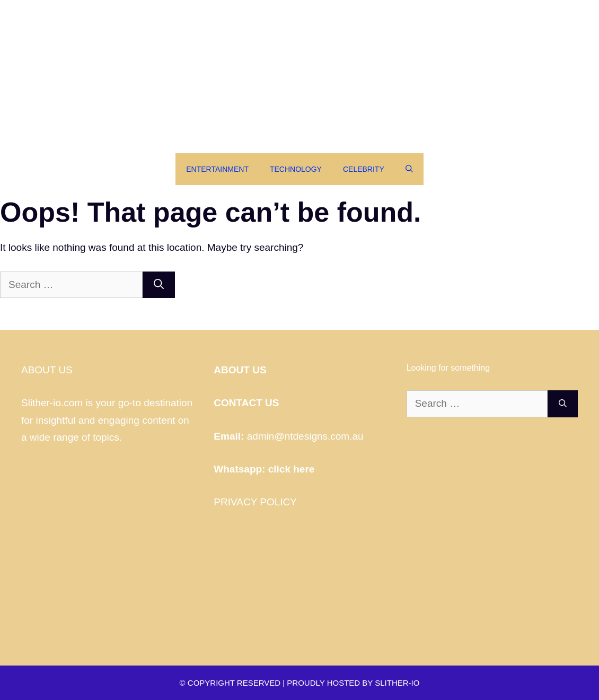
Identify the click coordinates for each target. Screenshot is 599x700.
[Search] (159, 285)
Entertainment (217, 169)
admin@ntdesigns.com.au (305, 436)
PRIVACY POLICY (255, 502)
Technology (296, 169)
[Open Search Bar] (409, 169)
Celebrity (364, 169)
